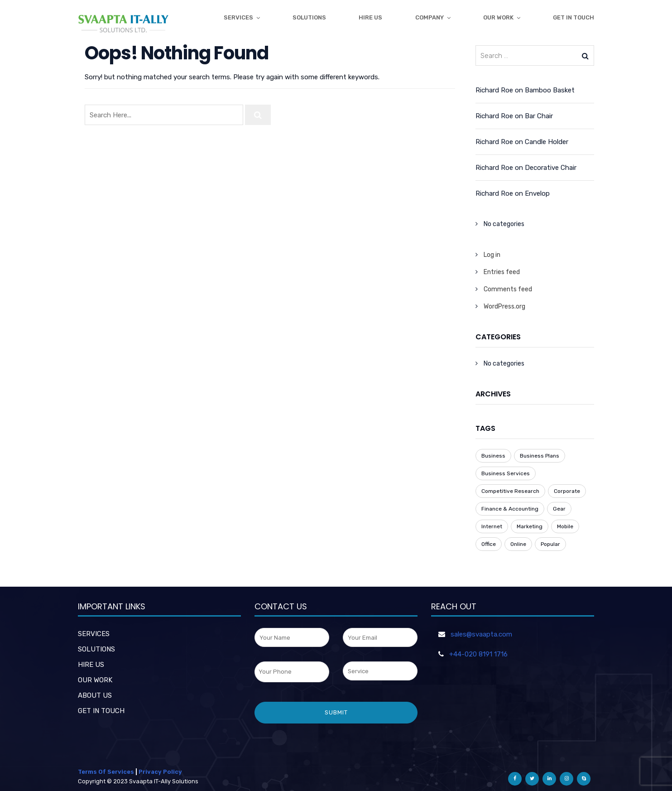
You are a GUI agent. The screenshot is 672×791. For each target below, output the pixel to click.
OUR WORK (95, 680)
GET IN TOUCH (101, 711)
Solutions (309, 17)
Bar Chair (539, 116)
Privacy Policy (160, 772)
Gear (559, 509)
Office (489, 544)
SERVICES (94, 634)
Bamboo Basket (550, 90)
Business (493, 456)
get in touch (574, 17)
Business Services (506, 473)
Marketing (530, 526)
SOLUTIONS (96, 649)
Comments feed (508, 289)
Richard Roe (494, 90)
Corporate (567, 491)
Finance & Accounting (510, 509)
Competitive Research (510, 491)
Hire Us (370, 17)
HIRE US (91, 665)
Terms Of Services (106, 772)
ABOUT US (95, 695)
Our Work (498, 17)
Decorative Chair (551, 168)
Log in (492, 255)
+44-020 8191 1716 (478, 654)
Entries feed (502, 272)
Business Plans (540, 456)
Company (430, 17)
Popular (550, 544)
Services (238, 17)
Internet (492, 526)
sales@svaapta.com (481, 634)
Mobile (565, 526)
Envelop (537, 193)
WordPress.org (504, 306)
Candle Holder (547, 142)
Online (518, 544)
